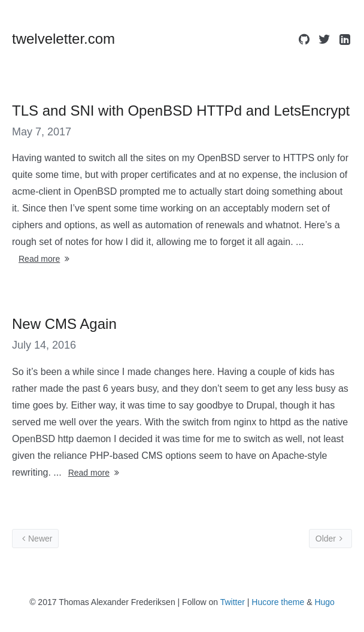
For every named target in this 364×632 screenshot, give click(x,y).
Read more (45, 259)
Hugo (324, 602)
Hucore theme (278, 602)
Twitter (233, 602)
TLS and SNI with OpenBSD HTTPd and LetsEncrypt (181, 111)
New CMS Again (64, 324)
